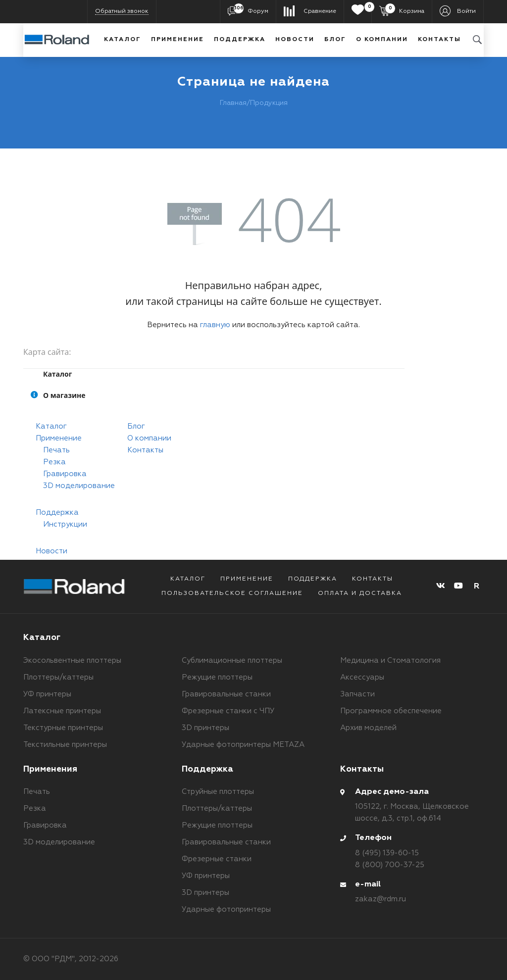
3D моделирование (79, 486)
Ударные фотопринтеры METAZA (243, 745)
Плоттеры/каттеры (58, 677)
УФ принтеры (47, 694)
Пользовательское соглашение (232, 593)
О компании (382, 40)
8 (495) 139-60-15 (387, 853)
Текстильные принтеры (65, 745)
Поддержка (240, 40)
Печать (56, 450)
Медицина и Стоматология (390, 661)
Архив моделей (368, 728)
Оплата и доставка (360, 593)
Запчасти (357, 694)
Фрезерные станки (217, 859)
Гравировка (65, 474)
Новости (295, 40)
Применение (177, 40)
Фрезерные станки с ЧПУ (228, 711)
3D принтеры (205, 728)
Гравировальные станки (226, 694)
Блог (335, 40)
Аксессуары (362, 677)
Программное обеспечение (391, 711)
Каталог (123, 40)
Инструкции (65, 524)
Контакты (439, 40)
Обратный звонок (122, 11)
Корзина (405, 11)
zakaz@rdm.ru (380, 899)
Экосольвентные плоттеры (72, 661)
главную (215, 325)
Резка (54, 462)
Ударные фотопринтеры (226, 909)
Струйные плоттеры (218, 792)
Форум (251, 11)
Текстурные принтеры (63, 728)
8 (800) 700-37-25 (390, 865)
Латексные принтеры (62, 711)
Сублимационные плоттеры (232, 661)
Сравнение (320, 11)
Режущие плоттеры (217, 677)
